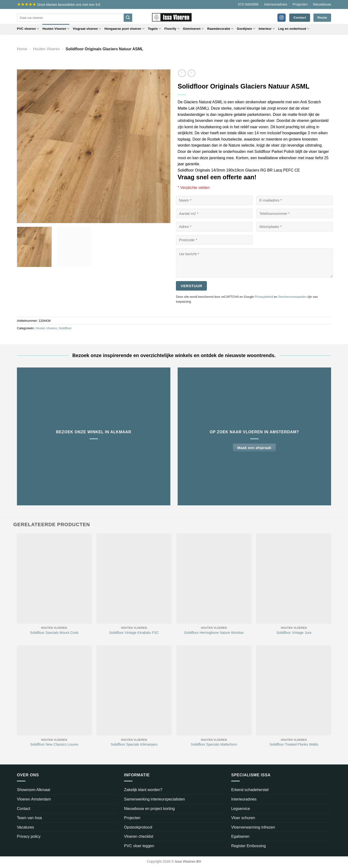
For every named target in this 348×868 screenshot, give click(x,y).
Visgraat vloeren (87, 29)
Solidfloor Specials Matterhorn (214, 744)
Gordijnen (246, 29)
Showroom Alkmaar (34, 790)
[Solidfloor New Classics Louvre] (54, 691)
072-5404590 (248, 4)
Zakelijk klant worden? (143, 790)
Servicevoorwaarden (292, 297)
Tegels (155, 29)
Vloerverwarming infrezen (253, 827)
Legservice (241, 809)
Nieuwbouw (322, 4)
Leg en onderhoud (294, 29)
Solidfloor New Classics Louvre (54, 744)
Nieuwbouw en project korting (149, 809)
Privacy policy (29, 836)
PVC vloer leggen (139, 846)
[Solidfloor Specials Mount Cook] (54, 579)
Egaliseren (240, 836)
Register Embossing (249, 846)
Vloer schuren (243, 818)
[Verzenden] (128, 18)
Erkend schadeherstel (250, 790)
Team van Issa (29, 818)
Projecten (300, 4)
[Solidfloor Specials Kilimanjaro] (134, 691)
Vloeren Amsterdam (34, 799)
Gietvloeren (193, 29)
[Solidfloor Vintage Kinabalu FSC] (134, 579)
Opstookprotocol (138, 827)
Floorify (172, 29)
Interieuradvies (276, 4)
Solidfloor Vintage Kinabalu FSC (134, 633)
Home (22, 49)
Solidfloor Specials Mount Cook (54, 633)
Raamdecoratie (220, 29)
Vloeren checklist (139, 836)
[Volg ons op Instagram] (282, 18)
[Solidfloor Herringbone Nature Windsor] (214, 579)
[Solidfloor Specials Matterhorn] (214, 691)
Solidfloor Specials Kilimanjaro (134, 744)
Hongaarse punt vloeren (124, 29)
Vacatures (25, 827)
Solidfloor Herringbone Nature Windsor (214, 633)
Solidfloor (65, 328)
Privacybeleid (264, 297)
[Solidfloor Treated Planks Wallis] (294, 691)
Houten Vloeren (56, 29)
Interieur (267, 29)
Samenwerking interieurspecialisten (154, 799)
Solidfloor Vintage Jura (294, 633)
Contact (24, 809)
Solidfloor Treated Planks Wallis (294, 744)
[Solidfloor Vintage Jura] (294, 579)
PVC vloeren (28, 29)
